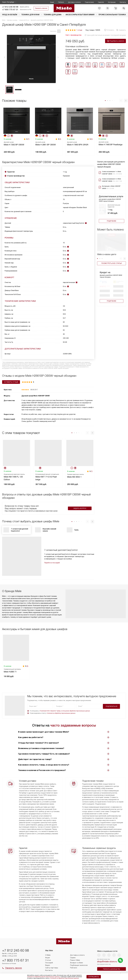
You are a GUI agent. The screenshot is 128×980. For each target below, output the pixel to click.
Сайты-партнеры (52, 968)
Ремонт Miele (75, 960)
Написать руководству (112, 969)
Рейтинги (61, 2)
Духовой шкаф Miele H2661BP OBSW (36, 396)
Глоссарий (49, 963)
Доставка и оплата (74, 2)
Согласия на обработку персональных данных (61, 713)
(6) (92, 139)
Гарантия (101, 2)
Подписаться (111, 706)
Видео (48, 965)
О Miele (48, 955)
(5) (60, 139)
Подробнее (112, 221)
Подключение (89, 2)
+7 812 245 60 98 (10, 7)
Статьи (48, 960)
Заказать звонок (41, 8)
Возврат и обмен (77, 963)
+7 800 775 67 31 (10, 10)
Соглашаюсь (94, 977)
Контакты (123, 2)
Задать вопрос (80, 508)
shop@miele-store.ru (107, 962)
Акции (52, 2)
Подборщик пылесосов (79, 965)
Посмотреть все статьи (112, 263)
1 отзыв (79, 30)
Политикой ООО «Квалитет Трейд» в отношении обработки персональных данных (65, 711)
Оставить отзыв (11, 382)
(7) (29, 139)
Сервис (73, 958)
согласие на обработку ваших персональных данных (43, 977)
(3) (27, 666)
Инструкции (112, 2)
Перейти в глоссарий (52, 563)
